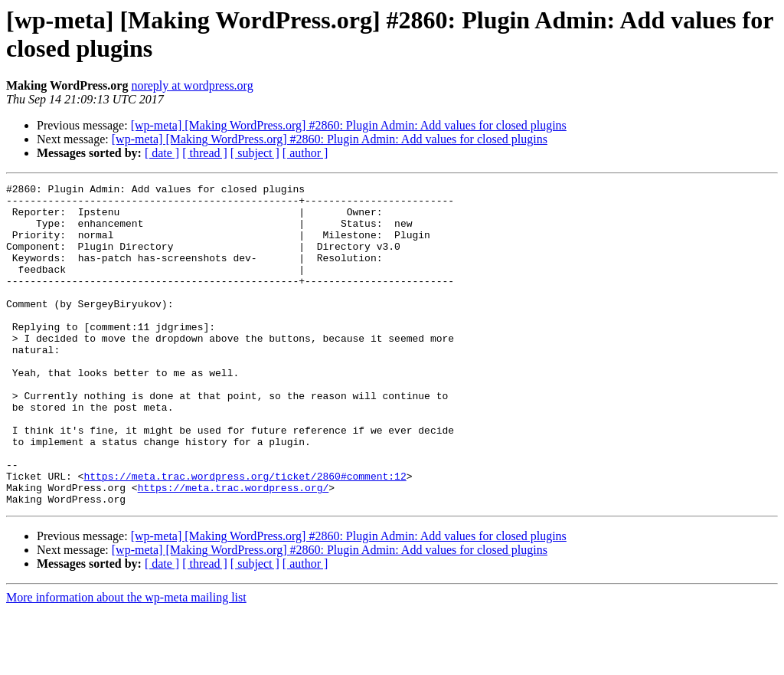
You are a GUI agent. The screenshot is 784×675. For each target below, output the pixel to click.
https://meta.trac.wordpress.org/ (234, 549)
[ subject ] (255, 153)
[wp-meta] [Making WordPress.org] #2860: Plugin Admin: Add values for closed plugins (349, 125)
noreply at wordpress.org (192, 85)
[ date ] (162, 153)
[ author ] (305, 153)
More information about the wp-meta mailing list (126, 662)
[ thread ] (205, 153)
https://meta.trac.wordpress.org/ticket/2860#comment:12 (245, 536)
